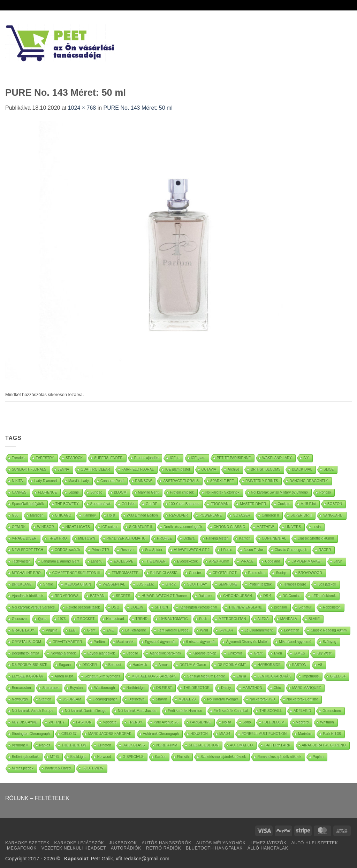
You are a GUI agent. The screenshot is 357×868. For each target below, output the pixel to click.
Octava (189, 538)
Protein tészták (260, 584)
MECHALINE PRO (26, 573)
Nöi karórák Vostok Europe (33, 711)
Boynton (77, 688)
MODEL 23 (187, 699)
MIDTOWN (87, 538)
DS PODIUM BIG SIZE (30, 665)
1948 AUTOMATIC (173, 619)
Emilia (241, 676)
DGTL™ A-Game (193, 665)
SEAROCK (74, 458)
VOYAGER (242, 515)
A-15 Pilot (308, 504)
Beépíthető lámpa (25, 653)
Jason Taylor (253, 550)
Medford (302, 722)
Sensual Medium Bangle (206, 676)
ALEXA (263, 619)
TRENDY (135, 722)
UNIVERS (293, 527)
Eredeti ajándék (146, 458)
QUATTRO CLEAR (96, 469)
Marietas (305, 734)
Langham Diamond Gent (60, 561)
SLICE (329, 469)
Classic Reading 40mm (329, 630)
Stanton (45, 699)
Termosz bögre (295, 584)
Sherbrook (50, 688)
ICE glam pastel (178, 469)
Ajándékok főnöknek (28, 596)
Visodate (110, 722)
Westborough (104, 688)
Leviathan (292, 630)
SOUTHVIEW (93, 768)
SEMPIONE (228, 584)
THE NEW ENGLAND (246, 607)
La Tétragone (135, 630)
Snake (48, 584)
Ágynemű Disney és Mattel (247, 642)
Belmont (115, 665)
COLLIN (137, 607)
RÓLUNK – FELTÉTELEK (37, 798)
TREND (142, 619)
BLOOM (120, 492)
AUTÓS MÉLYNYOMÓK (221, 843)
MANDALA (289, 619)
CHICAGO (63, 515)
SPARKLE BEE (222, 481)
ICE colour (110, 527)
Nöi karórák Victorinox (222, 492)
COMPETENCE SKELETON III (76, 573)
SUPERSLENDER (108, 458)
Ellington (104, 745)
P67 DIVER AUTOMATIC (126, 538)
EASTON (299, 665)
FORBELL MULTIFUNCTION (264, 734)
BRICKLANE (22, 584)
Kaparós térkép (205, 653)
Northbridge (136, 688)
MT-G (55, 757)
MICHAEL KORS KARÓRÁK (154, 676)
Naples (45, 745)
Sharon (161, 699)
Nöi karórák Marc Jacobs (137, 711)
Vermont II (20, 745)
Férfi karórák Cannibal (231, 711)
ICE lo (174, 458)
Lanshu (97, 561)
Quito (42, 619)
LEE (72, 630)
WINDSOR (45, 527)
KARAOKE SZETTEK (27, 843)
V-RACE (247, 561)
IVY (306, 458)
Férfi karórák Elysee (173, 630)
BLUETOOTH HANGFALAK (214, 848)
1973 (62, 619)
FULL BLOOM (274, 722)
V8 (320, 665)
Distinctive (136, 699)
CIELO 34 (338, 676)
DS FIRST (164, 688)
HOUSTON (199, 734)
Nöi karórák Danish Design (86, 711)
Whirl (204, 630)
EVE (110, 630)
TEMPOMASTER (125, 573)
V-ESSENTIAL (114, 584)
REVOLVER (178, 515)
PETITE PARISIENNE (234, 458)
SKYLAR (226, 630)
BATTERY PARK (277, 745)
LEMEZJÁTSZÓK (269, 843)
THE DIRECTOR (196, 688)
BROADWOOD (310, 573)
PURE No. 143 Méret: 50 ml (138, 108)
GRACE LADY (23, 630)
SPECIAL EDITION (203, 745)
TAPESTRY (45, 458)
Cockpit (283, 504)
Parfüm (99, 642)
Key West (324, 653)
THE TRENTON (74, 745)
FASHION (84, 722)
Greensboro (332, 711)
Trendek (18, 458)
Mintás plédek (23, 768)
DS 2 (115, 607)
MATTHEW (265, 527)
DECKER (90, 665)
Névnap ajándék (63, 653)
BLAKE (314, 619)
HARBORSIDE (269, 665)
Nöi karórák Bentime (302, 699)
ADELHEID (302, 711)
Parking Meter (217, 538)
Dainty (226, 688)
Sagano (65, 665)
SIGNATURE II (140, 527)
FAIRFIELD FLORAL (138, 469)
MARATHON (252, 688)
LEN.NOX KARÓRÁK (274, 676)
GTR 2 (171, 584)
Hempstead (115, 619)
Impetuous (310, 676)
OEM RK (19, 527)
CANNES (19, 492)
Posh (203, 619)
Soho (247, 722)
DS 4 (267, 596)
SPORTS (123, 596)
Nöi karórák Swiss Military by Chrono (279, 492)
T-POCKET (86, 619)
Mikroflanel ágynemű (295, 642)
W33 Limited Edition (142, 515)
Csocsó (132, 653)
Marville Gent (148, 492)
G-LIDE (151, 504)
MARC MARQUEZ (306, 688)
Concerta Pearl (112, 481)
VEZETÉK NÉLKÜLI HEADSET (74, 848)
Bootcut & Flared (58, 768)
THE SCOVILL (271, 711)
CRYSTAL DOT (225, 573)
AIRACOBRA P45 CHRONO (324, 745)
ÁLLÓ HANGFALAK (268, 848)
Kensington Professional (198, 607)
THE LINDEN (155, 561)
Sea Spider (154, 550)
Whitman (327, 722)
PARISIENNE (200, 722)
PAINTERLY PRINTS (262, 481)
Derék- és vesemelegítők (183, 527)
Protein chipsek (182, 492)
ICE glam (198, 458)
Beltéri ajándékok (25, 757)
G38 (15, 515)
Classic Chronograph (291, 550)
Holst (111, 515)
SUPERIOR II (301, 515)
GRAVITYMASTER (67, 642)
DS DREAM (72, 699)
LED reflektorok (324, 596)
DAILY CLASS (134, 745)
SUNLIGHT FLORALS (29, 469)
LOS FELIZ (145, 584)
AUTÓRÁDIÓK (126, 848)
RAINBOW (144, 481)
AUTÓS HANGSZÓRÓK (166, 843)
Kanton (245, 538)
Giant (91, 630)
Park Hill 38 (332, 734)
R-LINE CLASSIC (164, 573)
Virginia (51, 630)
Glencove (19, 619)
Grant (258, 653)
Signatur (305, 607)
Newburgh (20, 699)
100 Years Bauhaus (184, 504)
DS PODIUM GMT (232, 665)
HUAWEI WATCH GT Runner (164, 596)
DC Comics (292, 596)
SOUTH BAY (197, 584)
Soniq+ (281, 573)
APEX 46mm (219, 561)
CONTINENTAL (274, 538)
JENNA (64, 469)
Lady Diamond (45, 481)
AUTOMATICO (242, 745)
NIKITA (17, 481)
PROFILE (165, 538)
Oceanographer (105, 699)
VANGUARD (333, 515)
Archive (233, 469)
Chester (195, 573)
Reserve (127, 550)
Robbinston (332, 607)
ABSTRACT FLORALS (181, 481)
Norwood (104, 757)
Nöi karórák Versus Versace (33, 607)
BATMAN (97, 596)
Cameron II (270, 515)
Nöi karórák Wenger (223, 699)
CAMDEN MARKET (307, 561)
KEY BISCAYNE (24, 722)
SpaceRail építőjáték (28, 504)
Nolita (227, 722)
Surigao (96, 492)
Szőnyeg (330, 642)
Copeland (272, 561)
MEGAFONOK (22, 848)
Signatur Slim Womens (102, 676)
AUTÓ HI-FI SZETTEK (315, 843)
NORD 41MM (167, 745)
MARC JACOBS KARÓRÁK (110, 734)
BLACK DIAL (302, 469)
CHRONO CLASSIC (229, 527)
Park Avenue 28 (166, 722)
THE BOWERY (67, 504)
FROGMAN (219, 504)
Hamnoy (89, 515)
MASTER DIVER (253, 504)
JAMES (299, 653)
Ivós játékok (327, 584)
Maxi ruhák (125, 642)
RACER (325, 550)
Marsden (37, 515)
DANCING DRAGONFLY (309, 481)
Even (278, 653)
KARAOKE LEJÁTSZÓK (79, 843)
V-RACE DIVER (24, 538)
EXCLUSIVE (123, 561)
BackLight (78, 757)
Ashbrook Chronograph (161, 734)
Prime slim (256, 573)
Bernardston (21, 688)
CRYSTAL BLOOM (26, 642)
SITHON (161, 607)
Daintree (205, 596)
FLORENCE (47, 492)
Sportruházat (100, 504)
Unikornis (235, 653)
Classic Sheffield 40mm (316, 538)
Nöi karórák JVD (262, 699)
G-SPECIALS (133, 757)
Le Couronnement (259, 630)
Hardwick (140, 665)
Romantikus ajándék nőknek (279, 757)
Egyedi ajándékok (101, 653)
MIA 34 (225, 734)
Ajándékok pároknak (165, 653)
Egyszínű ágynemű (160, 642)
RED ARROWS (67, 596)
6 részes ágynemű (200, 642)
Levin (317, 527)
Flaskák (183, 757)
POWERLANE (211, 515)
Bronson (280, 607)
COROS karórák (67, 550)
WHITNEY (56, 722)
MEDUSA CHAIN (78, 584)
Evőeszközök (187, 561)
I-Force (227, 550)
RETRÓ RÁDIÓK (164, 848)
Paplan (318, 757)
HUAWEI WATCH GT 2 (192, 550)
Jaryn (338, 561)
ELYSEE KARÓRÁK (28, 676)
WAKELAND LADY (277, 458)
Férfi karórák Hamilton (185, 711)
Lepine (74, 492)
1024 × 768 (82, 108)
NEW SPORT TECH (28, 550)
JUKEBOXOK (123, 843)
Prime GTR (100, 550)
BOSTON (335, 504)
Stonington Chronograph (31, 734)
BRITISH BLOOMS (265, 469)
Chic (277, 688)
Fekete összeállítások (83, 607)
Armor (163, 665)
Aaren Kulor (64, 676)
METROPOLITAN (232, 619)
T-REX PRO (58, 538)
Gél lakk (128, 504)
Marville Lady (79, 481)
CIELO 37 (69, 734)
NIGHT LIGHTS (78, 527)
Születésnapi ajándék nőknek (223, 757)
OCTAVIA (209, 469)
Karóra (160, 757)
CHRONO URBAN (237, 596)
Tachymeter (21, 561)
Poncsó (325, 492)
